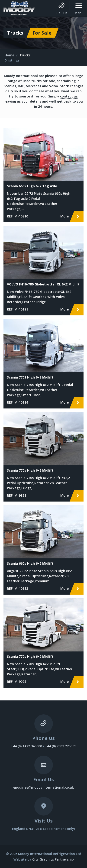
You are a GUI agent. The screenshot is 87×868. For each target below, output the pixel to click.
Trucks (25, 55)
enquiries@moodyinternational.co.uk (43, 787)
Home (9, 55)
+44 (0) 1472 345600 (26, 746)
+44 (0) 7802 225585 (61, 746)
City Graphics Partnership (53, 859)
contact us (69, 96)
